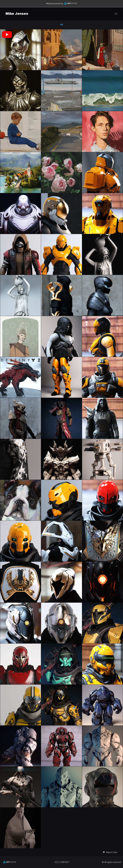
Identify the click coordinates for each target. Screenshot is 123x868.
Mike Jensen (17, 14)
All (62, 25)
